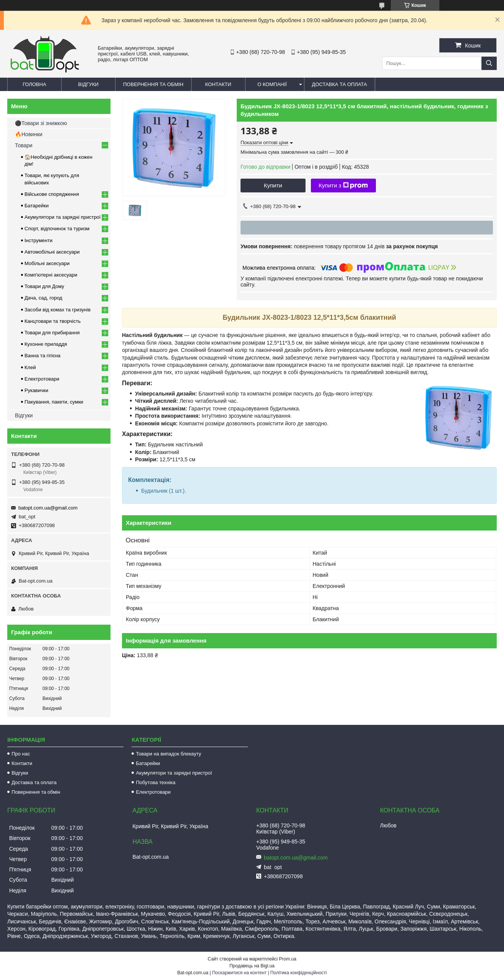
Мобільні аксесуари (47, 263)
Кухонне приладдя (46, 344)
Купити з (343, 186)
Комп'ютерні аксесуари (51, 275)
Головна (34, 84)
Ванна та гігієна (42, 356)
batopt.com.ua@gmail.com (48, 508)
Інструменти (38, 240)
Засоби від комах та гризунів (58, 310)
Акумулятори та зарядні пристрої (63, 217)
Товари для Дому (44, 286)
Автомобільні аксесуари (52, 252)
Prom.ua (288, 959)
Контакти (218, 84)
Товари (24, 145)
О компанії (272, 84)
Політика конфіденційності (299, 973)
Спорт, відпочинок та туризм (57, 229)
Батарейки (37, 206)
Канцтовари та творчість (53, 321)
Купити (273, 185)
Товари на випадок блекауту (168, 754)
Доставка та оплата (340, 84)
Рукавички (36, 390)
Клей (30, 367)
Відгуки (88, 84)
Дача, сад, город (43, 298)
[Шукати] (489, 63)
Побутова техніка (155, 782)
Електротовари (42, 379)
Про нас (21, 754)
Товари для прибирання (52, 333)
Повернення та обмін (153, 84)
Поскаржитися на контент (239, 973)
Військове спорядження (52, 194)
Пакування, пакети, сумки (54, 402)
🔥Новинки (29, 134)
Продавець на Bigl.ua (252, 966)
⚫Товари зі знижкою (41, 123)
